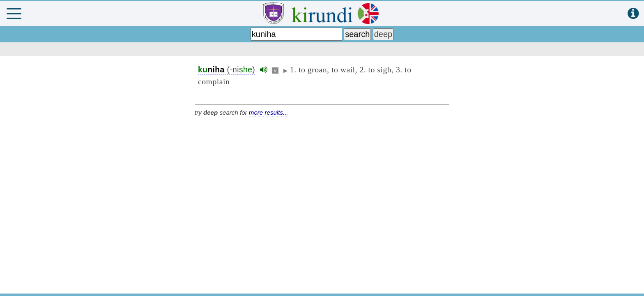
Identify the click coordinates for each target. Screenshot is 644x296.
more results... (269, 112)
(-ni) (227, 70)
